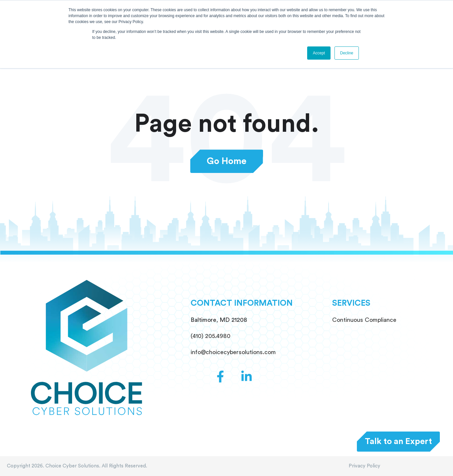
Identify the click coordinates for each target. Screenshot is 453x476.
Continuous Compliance (364, 320)
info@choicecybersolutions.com (233, 352)
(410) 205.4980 (211, 336)
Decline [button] (347, 53)
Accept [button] (319, 53)
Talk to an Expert (398, 441)
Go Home (227, 161)
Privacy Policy (364, 466)
